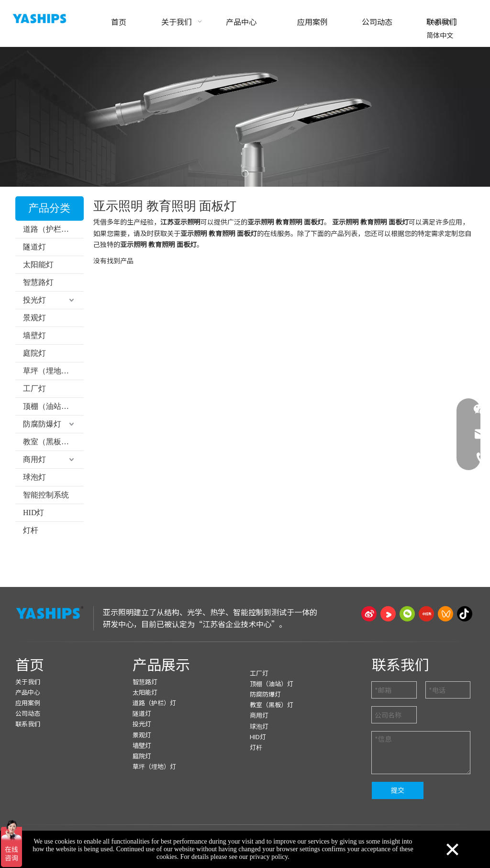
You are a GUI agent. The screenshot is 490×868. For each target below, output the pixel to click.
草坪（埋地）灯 (50, 371)
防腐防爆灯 (42, 424)
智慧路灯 (38, 282)
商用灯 (34, 459)
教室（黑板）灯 (50, 442)
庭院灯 (34, 353)
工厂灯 (34, 389)
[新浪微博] (369, 614)
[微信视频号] (445, 614)
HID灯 (33, 513)
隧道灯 (34, 247)
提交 (398, 790)
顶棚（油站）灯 (50, 406)
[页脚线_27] (245, 642)
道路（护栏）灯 (50, 229)
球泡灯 (34, 477)
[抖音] (465, 614)
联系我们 (28, 724)
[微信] (407, 614)
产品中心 (28, 692)
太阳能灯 (38, 265)
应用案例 (28, 703)
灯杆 (31, 530)
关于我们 (28, 682)
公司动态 (28, 713)
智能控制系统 (46, 495)
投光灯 (34, 300)
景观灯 (34, 318)
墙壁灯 (34, 335)
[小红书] (426, 614)
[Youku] (388, 614)
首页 (30, 664)
